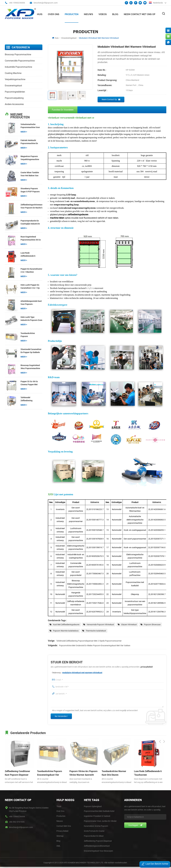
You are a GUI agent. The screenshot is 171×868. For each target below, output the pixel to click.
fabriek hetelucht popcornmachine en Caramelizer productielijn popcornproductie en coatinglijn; (30, 142)
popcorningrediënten (15, 91)
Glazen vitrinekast (129, 624)
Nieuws (60, 821)
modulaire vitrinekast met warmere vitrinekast (82, 672)
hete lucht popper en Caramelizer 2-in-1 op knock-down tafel (30, 286)
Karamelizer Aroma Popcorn (96, 826)
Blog (115, 14)
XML (58, 846)
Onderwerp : (77, 672)
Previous (160, 732)
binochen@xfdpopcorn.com (46, 3)
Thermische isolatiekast (96, 630)
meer (24, 131)
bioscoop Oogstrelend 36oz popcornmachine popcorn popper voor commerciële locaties (30, 367)
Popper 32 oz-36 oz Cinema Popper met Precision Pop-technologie (29, 383)
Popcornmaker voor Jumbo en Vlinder (100, 821)
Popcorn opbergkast (93, 806)
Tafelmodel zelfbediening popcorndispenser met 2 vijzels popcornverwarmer (31, 399)
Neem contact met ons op (140, 14)
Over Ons (60, 811)
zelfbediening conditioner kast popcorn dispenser (17, 773)
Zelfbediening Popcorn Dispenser (98, 841)
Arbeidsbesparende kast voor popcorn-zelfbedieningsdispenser (31, 302)
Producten (72, 14)
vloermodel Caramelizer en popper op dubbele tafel (31, 351)
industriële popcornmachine (18, 66)
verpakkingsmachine (15, 79)
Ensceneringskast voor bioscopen (98, 851)
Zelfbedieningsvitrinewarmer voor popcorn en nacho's (31, 206)
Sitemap (60, 836)
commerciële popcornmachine (20, 60)
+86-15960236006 (17, 3)
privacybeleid (146, 666)
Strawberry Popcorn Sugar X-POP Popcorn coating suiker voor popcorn (30, 190)
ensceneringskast (69, 38)
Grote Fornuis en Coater (94, 831)
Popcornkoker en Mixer (94, 836)
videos (103, 14)
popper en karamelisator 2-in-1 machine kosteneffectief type (31, 270)
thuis (59, 806)
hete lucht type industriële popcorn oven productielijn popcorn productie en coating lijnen (31, 318)
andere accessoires (14, 104)
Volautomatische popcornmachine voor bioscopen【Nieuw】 (30, 125)
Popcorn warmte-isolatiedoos (66, 630)
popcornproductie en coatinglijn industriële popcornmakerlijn (30, 222)
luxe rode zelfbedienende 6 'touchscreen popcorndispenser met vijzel (30, 254)
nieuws (88, 14)
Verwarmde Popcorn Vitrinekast (100, 624)
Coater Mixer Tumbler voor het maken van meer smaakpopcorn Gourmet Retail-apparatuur (30, 174)
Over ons (54, 14)
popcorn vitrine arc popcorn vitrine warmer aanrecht (83, 773)
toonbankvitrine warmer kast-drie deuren (114, 773)
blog (58, 841)
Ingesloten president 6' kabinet (97, 816)
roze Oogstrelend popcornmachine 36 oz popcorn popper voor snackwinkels (31, 238)
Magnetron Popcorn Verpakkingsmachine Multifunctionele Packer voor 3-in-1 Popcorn (31, 158)
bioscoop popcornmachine (18, 54)
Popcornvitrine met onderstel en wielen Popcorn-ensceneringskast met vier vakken (95, 645)
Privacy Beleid (62, 831)
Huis (40, 14)
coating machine (13, 73)
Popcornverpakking (14, 98)
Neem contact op (111, 99)
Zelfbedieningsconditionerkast (97, 846)
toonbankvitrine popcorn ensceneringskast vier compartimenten (30, 334)
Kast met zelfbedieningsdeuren (66, 624)
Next (164, 732)
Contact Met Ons (64, 826)
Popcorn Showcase (152, 624)
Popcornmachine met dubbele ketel (99, 811)
